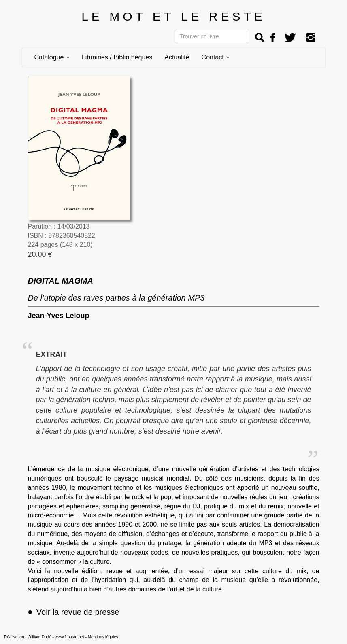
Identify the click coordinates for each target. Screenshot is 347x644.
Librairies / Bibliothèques (117, 57)
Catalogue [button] (52, 57)
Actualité (177, 57)
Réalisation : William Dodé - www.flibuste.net (44, 637)
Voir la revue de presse (74, 612)
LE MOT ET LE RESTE (173, 16)
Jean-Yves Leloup (59, 316)
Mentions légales (103, 637)
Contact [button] (216, 57)
